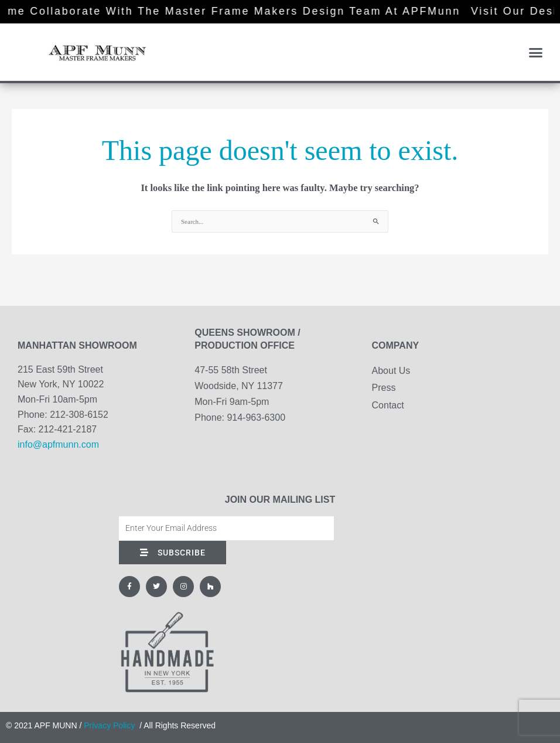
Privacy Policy (109, 725)
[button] (535, 52)
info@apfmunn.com (58, 444)
